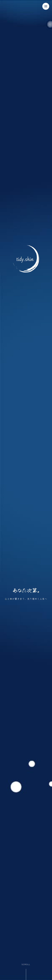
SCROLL (26, 964)
